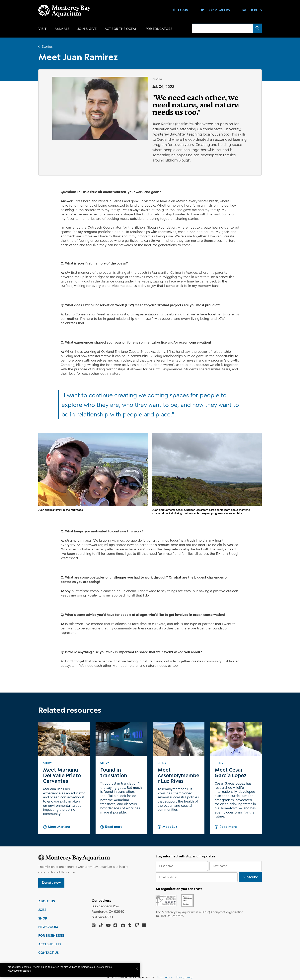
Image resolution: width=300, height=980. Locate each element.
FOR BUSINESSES (51, 937)
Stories (47, 47)
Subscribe (250, 877)
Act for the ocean (121, 29)
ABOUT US (47, 903)
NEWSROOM (48, 929)
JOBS (42, 912)
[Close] (140, 969)
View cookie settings (22, 971)
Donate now (51, 883)
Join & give (87, 29)
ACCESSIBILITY (50, 946)
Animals (62, 29)
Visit (42, 29)
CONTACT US (48, 954)
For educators (159, 29)
